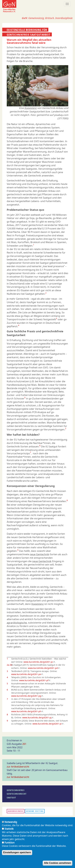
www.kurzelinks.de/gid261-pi (48, 724)
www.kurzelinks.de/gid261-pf (35, 680)
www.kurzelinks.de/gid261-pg (27, 696)
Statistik (9, 829)
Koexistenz (31, 108)
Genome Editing (35, 811)
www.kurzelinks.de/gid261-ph (27, 711)
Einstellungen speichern (17, 852)
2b (11, 665)
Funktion (10, 843)
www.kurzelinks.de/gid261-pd (44, 668)
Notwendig (11, 822)
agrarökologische (17, 623)
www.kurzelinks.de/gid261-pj (38, 717)
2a (8, 665)
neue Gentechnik (39, 554)
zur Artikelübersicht (18, 767)
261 (24, 744)
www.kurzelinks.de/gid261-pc (39, 662)
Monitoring (26, 280)
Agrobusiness (16, 811)
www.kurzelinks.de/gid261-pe (27, 674)
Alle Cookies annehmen (58, 863)
